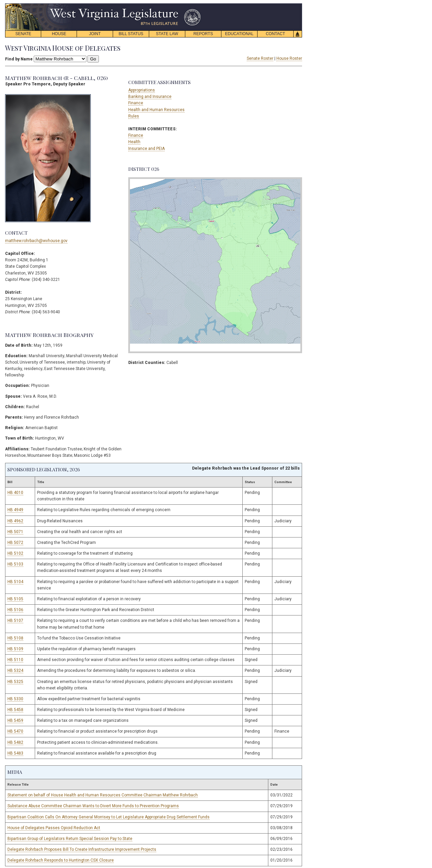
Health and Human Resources (156, 110)
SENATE (23, 34)
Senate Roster (260, 58)
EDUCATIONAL (239, 34)
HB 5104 (15, 582)
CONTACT (275, 34)
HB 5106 (15, 610)
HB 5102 (15, 553)
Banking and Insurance (150, 97)
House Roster (289, 58)
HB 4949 (15, 510)
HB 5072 (15, 543)
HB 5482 (15, 742)
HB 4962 (15, 521)
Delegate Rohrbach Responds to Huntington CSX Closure (61, 860)
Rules (134, 116)
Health (134, 142)
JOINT (95, 34)
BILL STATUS (131, 34)
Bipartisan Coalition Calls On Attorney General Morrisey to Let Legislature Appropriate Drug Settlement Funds (109, 817)
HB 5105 (15, 599)
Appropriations (142, 90)
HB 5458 (15, 710)
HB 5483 (15, 753)
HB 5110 (15, 660)
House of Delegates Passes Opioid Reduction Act (54, 828)
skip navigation (196, 5)
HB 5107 (15, 621)
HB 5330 (15, 699)
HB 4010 (15, 493)
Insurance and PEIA (146, 149)
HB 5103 (15, 564)
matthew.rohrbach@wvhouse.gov (36, 241)
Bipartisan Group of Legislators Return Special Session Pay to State (70, 839)
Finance (136, 103)
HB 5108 (15, 638)
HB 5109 (15, 649)
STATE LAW (167, 34)
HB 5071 (15, 532)
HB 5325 (15, 682)
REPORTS (203, 34)
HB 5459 (15, 720)
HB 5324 (15, 670)
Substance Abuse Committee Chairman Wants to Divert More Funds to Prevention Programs (93, 806)
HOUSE (59, 34)
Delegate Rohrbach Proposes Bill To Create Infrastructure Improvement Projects (82, 849)
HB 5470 (15, 731)
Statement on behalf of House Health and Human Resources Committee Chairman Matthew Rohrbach (103, 795)
